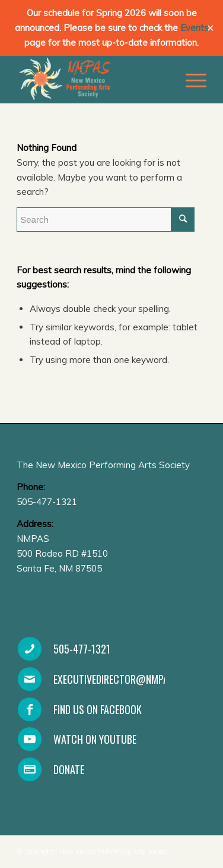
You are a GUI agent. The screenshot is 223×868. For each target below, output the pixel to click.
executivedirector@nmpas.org (123, 679)
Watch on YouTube (95, 739)
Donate (69, 769)
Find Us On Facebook (98, 709)
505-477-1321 (82, 649)
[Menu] (190, 80)
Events (195, 28)
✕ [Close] (210, 28)
